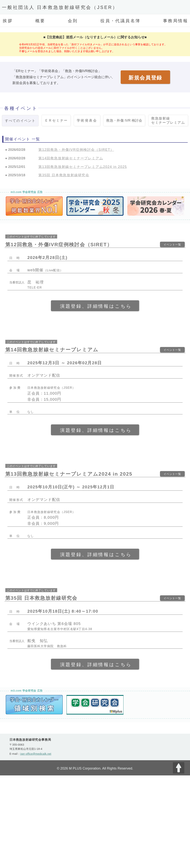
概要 (40, 21)
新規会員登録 (145, 78)
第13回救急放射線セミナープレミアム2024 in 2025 (83, 167)
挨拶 (8, 21)
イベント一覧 (172, 245)
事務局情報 (176, 21)
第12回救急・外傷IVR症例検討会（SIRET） (76, 150)
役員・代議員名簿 (120, 21)
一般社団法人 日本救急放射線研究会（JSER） (60, 7)
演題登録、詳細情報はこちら (96, 306)
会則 (73, 21)
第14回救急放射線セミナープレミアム (71, 158)
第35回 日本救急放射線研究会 (64, 175)
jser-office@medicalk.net (36, 754)
